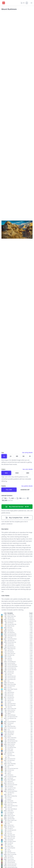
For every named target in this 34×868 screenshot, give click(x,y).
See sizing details (27, 452)
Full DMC (9, 490)
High (17, 473)
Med (28, 473)
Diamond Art (25, 490)
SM (23, 456)
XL (4, 456)
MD (17, 456)
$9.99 (17, 507)
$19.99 (17, 518)
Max (6, 473)
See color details (28, 469)
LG (11, 456)
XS (30, 456)
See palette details (27, 486)
